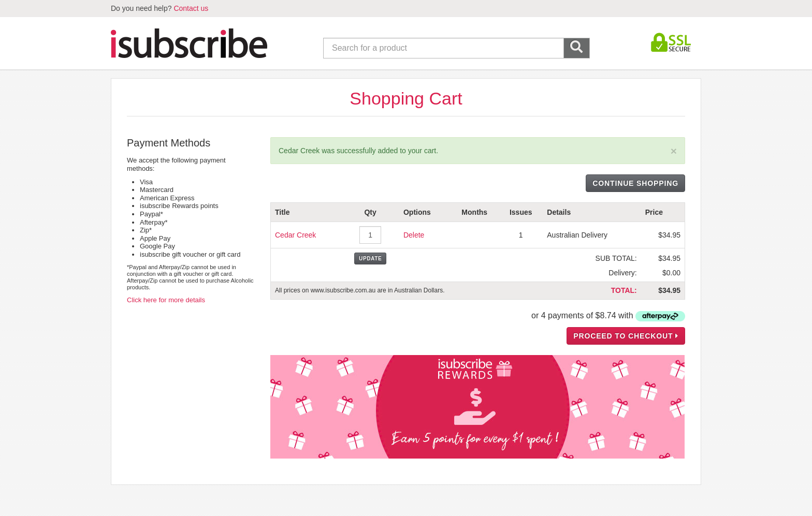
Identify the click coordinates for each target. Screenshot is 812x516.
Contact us (191, 8)
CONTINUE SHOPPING (635, 183)
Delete (414, 235)
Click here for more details (166, 300)
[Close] (674, 151)
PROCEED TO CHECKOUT (626, 336)
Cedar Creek (295, 235)
